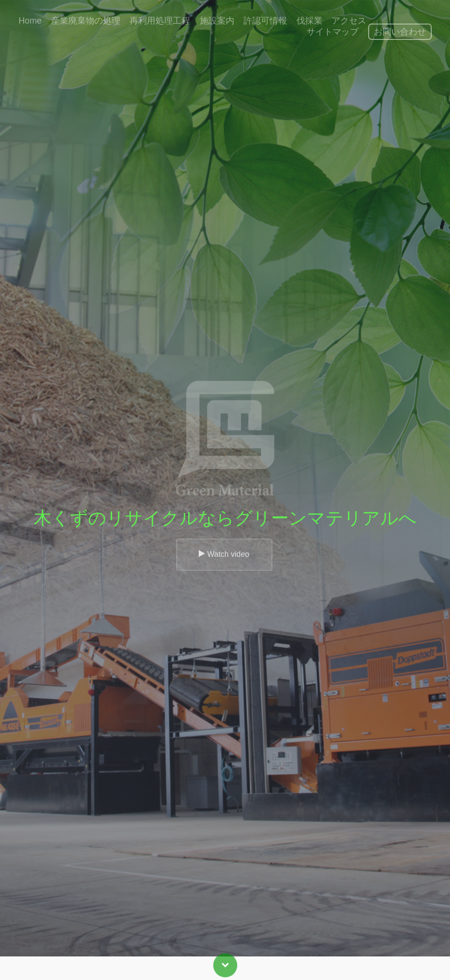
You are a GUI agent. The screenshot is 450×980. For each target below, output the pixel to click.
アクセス (349, 21)
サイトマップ (333, 32)
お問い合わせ (400, 32)
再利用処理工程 (160, 21)
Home (30, 21)
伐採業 (309, 21)
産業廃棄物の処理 (86, 21)
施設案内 (217, 21)
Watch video (224, 563)
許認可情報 (265, 21)
